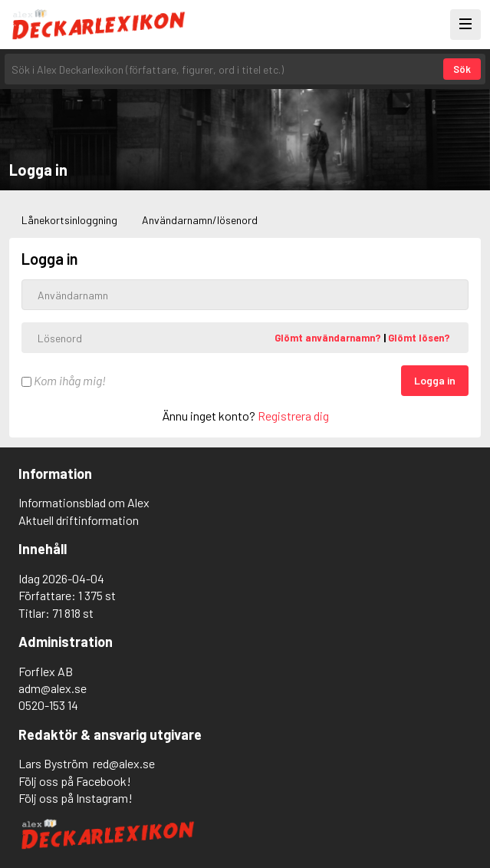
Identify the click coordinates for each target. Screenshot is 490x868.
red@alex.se (124, 763)
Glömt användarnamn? (329, 338)
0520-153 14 (48, 705)
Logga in (435, 380)
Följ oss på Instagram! (76, 798)
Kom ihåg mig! (64, 380)
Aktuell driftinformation (79, 520)
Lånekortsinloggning (69, 220)
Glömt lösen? (419, 338)
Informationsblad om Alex (84, 502)
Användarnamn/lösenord (200, 220)
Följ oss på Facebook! (75, 781)
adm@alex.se (53, 688)
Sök (462, 69)
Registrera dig (293, 416)
